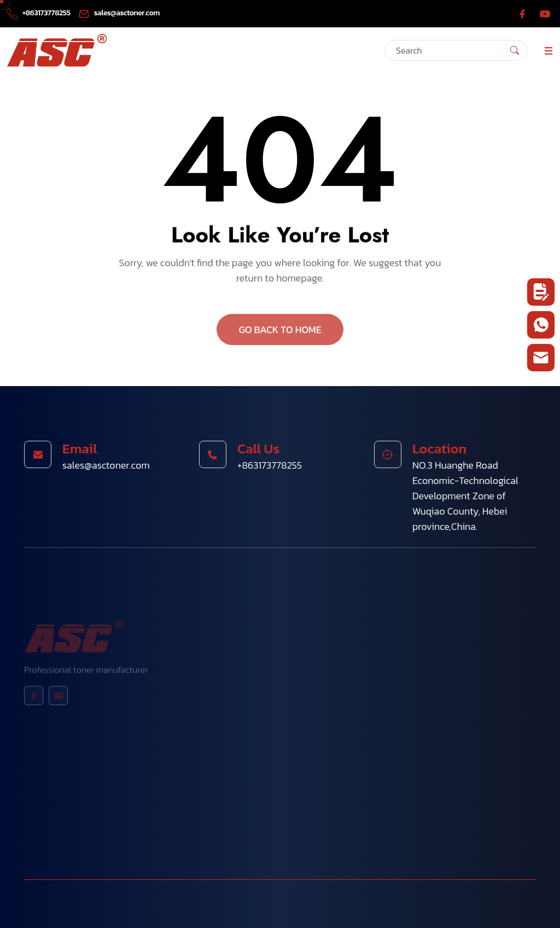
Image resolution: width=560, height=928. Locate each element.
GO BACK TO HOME (280, 332)
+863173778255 (39, 13)
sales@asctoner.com (119, 13)
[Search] (456, 50)
